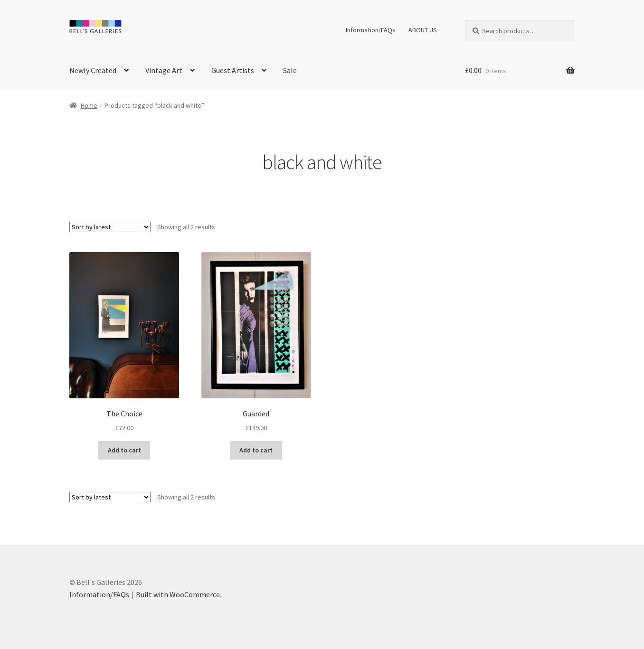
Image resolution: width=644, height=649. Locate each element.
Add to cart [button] (124, 450)
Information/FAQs (371, 30)
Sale (290, 70)
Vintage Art (164, 70)
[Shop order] (110, 227)
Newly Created (93, 70)
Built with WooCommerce (178, 594)
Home (89, 105)
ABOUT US (423, 30)
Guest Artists (233, 70)
